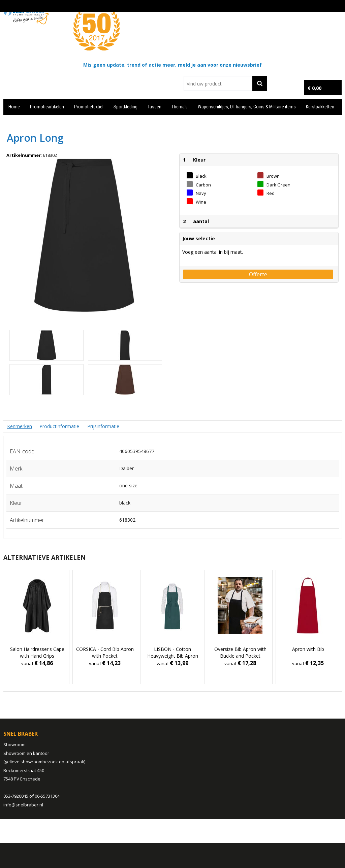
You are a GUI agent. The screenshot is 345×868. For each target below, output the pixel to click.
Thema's (180, 107)
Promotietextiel (89, 107)
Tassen (154, 107)
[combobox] (218, 83)
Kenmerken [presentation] (20, 426)
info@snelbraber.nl (23, 805)
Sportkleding (126, 107)
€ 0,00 (315, 88)
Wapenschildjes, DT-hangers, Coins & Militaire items (247, 107)
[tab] (20, 426)
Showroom (14, 744)
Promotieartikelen (47, 107)
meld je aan (193, 65)
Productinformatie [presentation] (59, 426)
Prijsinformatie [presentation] (103, 426)
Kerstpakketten (320, 107)
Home (14, 107)
